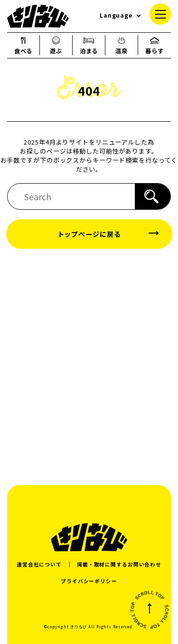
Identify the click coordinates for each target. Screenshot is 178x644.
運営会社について (39, 564)
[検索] (153, 196)
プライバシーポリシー (89, 581)
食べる (23, 45)
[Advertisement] (89, 366)
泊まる (89, 45)
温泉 (122, 45)
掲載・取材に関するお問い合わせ (119, 564)
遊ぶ (56, 45)
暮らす (155, 45)
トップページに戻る (89, 234)
